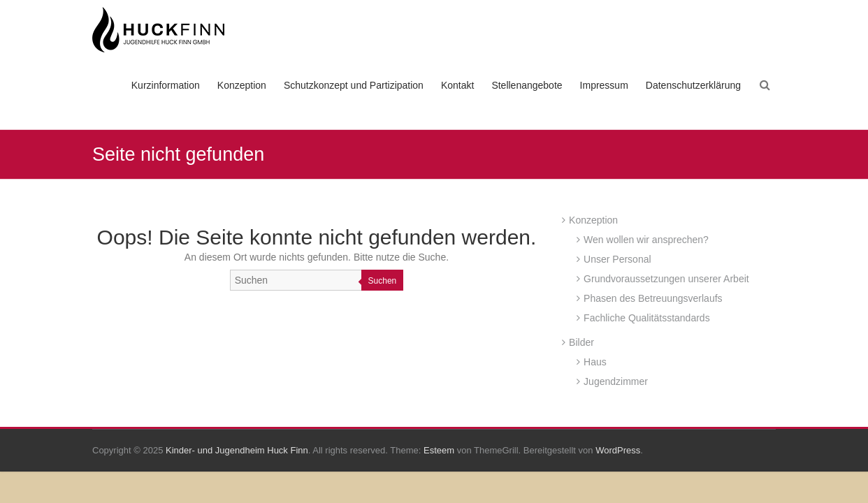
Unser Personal (617, 259)
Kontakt (457, 85)
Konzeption (242, 85)
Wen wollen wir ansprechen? (646, 240)
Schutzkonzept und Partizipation (354, 85)
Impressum (604, 85)
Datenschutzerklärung (693, 85)
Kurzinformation (166, 85)
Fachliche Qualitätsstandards (647, 318)
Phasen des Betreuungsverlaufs (653, 298)
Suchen (383, 281)
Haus (595, 362)
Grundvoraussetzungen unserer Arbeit (666, 279)
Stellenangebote (527, 85)
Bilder (581, 342)
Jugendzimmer (616, 381)
